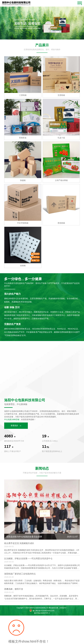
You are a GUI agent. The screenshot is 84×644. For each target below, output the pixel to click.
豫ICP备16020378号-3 (42, 613)
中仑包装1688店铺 (12, 419)
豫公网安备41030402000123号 (44, 611)
